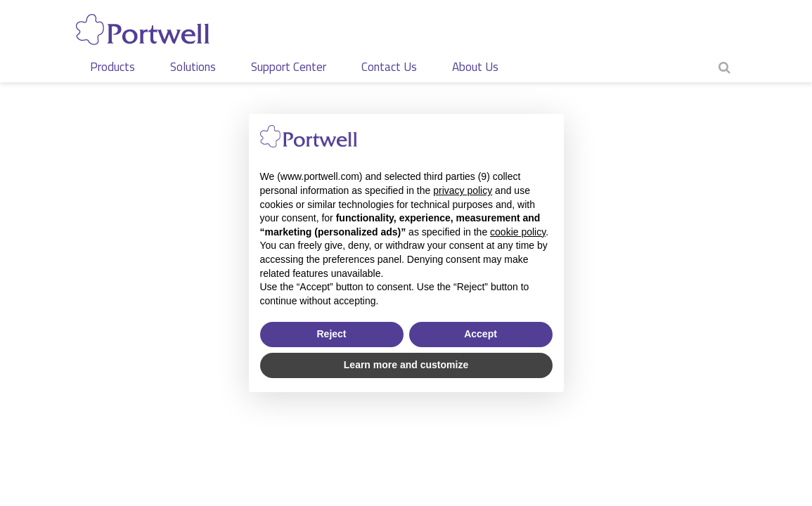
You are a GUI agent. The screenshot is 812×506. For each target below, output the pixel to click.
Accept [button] (481, 334)
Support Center (289, 67)
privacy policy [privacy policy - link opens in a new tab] (463, 190)
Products (112, 67)
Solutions (193, 67)
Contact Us (389, 67)
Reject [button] (331, 334)
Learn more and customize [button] (406, 365)
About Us (475, 67)
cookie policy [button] (518, 232)
